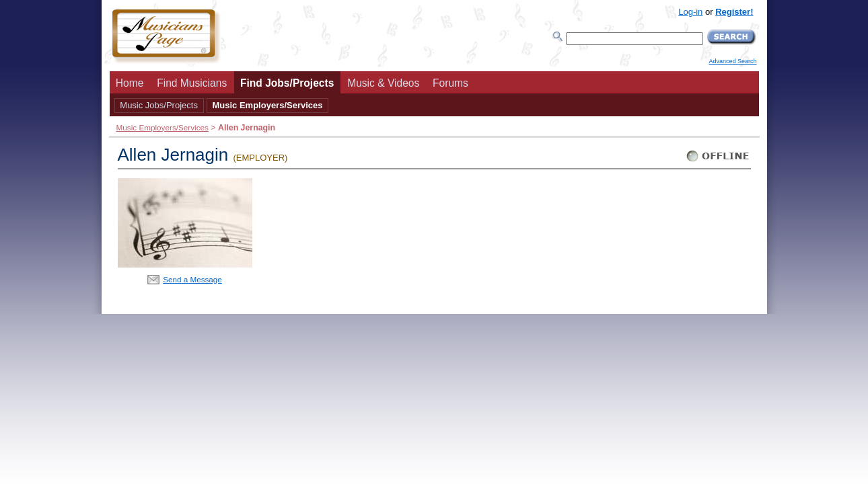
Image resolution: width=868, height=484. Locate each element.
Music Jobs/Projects (159, 105)
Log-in (690, 12)
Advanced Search (732, 61)
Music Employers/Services (267, 105)
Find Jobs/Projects (287, 83)
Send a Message (192, 279)
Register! (734, 12)
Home (130, 83)
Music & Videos (383, 83)
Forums (450, 83)
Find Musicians (192, 83)
